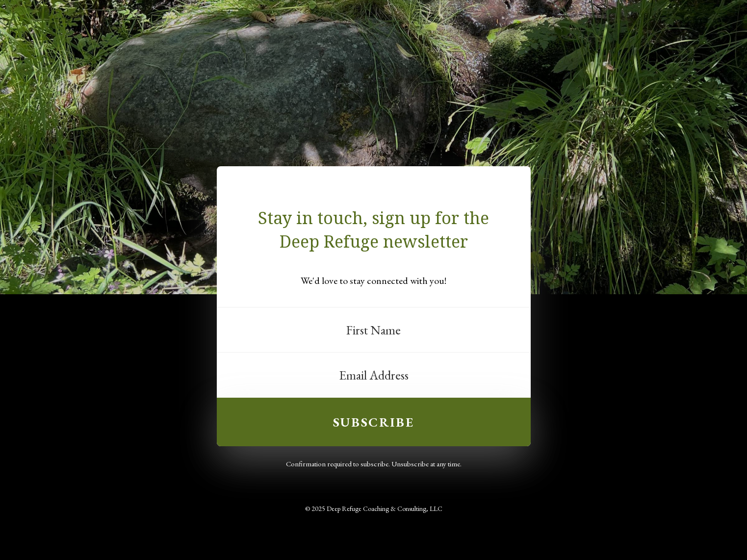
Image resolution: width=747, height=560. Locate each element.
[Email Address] (374, 375)
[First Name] (374, 330)
